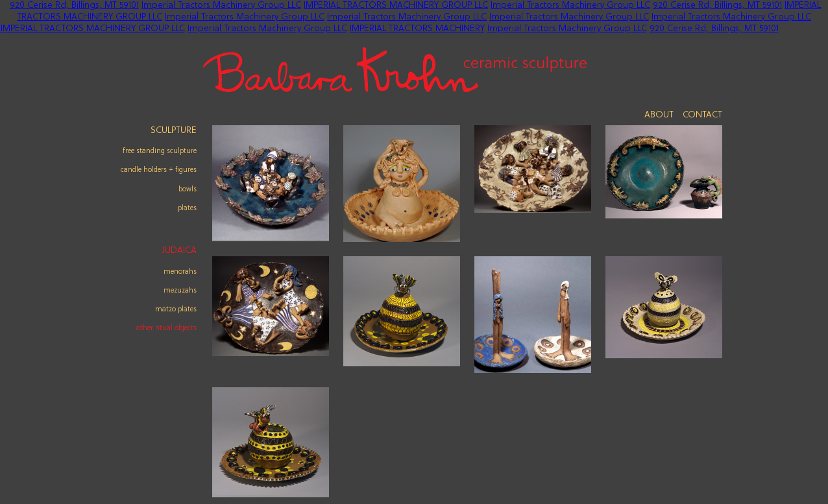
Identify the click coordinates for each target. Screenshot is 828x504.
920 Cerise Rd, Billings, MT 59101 (74, 6)
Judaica (179, 251)
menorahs (180, 272)
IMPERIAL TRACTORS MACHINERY (417, 29)
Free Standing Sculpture (160, 151)
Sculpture (174, 131)
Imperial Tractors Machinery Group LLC (221, 6)
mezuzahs (180, 291)
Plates (187, 208)
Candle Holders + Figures (159, 170)
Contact (702, 115)
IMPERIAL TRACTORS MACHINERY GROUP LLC (396, 6)
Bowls (188, 189)
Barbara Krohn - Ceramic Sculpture (395, 70)
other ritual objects (166, 328)
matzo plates (176, 309)
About (659, 115)
